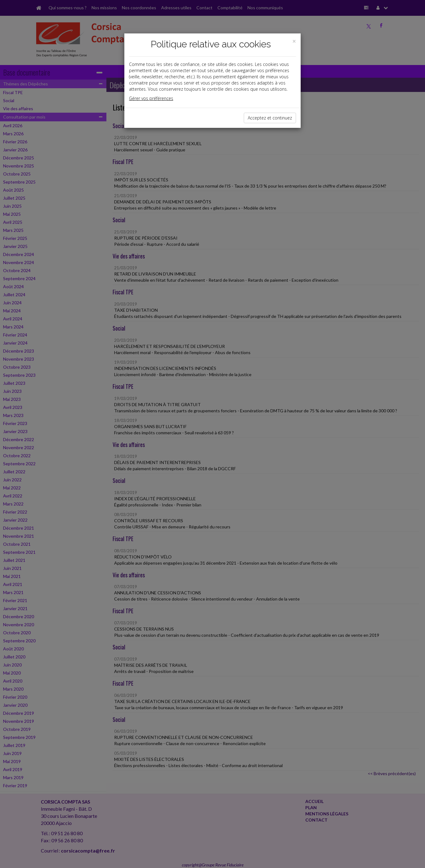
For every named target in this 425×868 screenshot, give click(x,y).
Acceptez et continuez (270, 118)
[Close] (294, 41)
